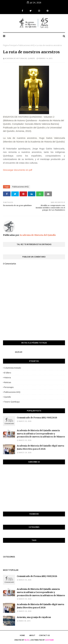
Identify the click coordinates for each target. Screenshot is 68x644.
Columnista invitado (13, 368)
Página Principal (10, 45)
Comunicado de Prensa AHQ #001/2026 (37, 418)
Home (22, 635)
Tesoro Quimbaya (12, 402)
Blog (27, 640)
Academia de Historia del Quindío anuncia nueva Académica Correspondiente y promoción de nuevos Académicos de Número (41, 434)
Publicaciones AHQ (26, 45)
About (32, 635)
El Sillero (8, 373)
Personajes (9, 387)
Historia (7, 378)
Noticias (8, 382)
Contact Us (44, 635)
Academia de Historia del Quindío (20, 58)
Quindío (8, 397)
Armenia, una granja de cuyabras (34, 617)
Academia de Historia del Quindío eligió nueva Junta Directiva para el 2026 (40, 447)
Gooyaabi (49, 640)
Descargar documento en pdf (18, 170)
